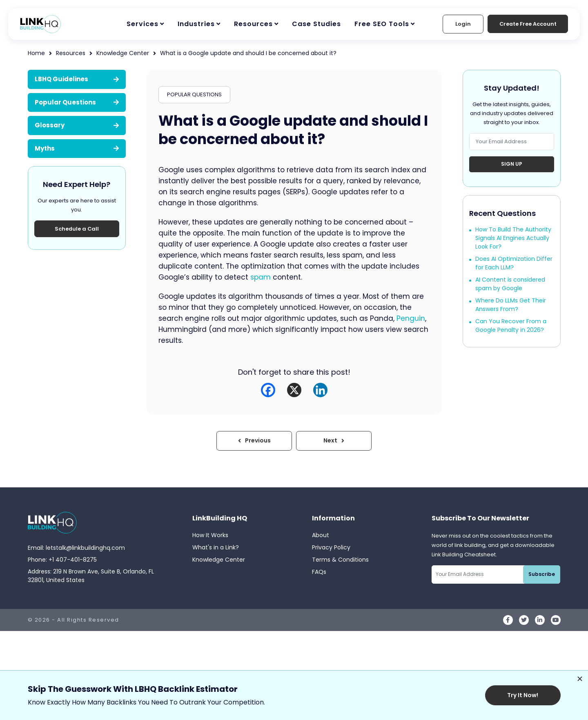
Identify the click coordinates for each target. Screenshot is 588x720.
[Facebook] (268, 390)
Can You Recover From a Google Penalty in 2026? (511, 326)
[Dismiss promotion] (580, 679)
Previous (255, 441)
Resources (253, 24)
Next (333, 441)
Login (460, 24)
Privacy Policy (331, 548)
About (321, 536)
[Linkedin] (320, 390)
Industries (196, 24)
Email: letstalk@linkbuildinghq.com (76, 548)
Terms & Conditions (340, 560)
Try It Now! (524, 695)
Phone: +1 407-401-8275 (62, 560)
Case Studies (316, 24)
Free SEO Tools (382, 24)
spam (261, 277)
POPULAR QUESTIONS (194, 94)
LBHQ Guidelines (77, 79)
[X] (294, 390)
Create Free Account (526, 24)
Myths (77, 148)
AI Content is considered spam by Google (510, 284)
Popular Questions (77, 102)
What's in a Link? (216, 548)
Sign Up (512, 164)
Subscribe (542, 574)
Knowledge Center (123, 53)
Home (36, 53)
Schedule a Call (77, 229)
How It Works (210, 536)
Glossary (77, 125)
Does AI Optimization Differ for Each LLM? (514, 263)
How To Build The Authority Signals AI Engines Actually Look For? (513, 238)
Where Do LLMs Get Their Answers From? (511, 305)
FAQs (319, 572)
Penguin (411, 318)
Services (143, 24)
